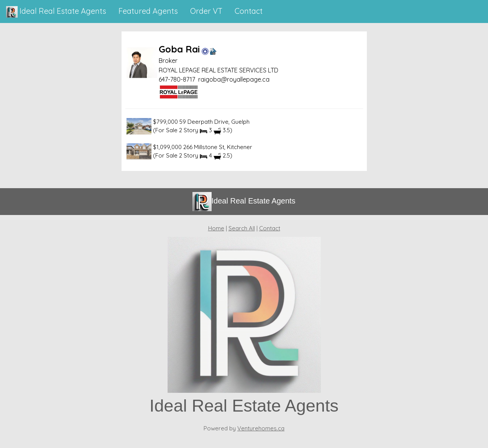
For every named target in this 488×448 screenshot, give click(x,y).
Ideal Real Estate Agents (56, 12)
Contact (270, 228)
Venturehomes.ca (261, 428)
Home (216, 228)
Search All (242, 228)
